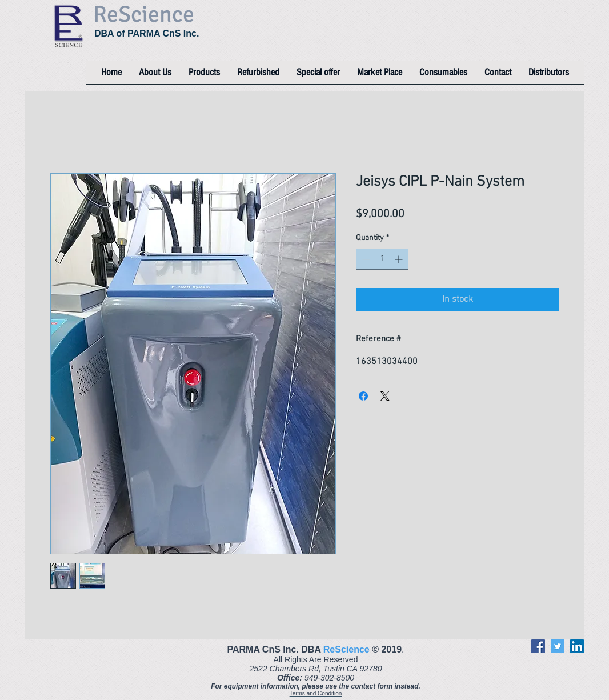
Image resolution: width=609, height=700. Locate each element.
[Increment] (400, 259)
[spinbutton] (382, 259)
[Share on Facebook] (363, 396)
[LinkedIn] (577, 646)
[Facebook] (538, 646)
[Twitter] (558, 646)
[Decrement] (365, 259)
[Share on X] (385, 396)
